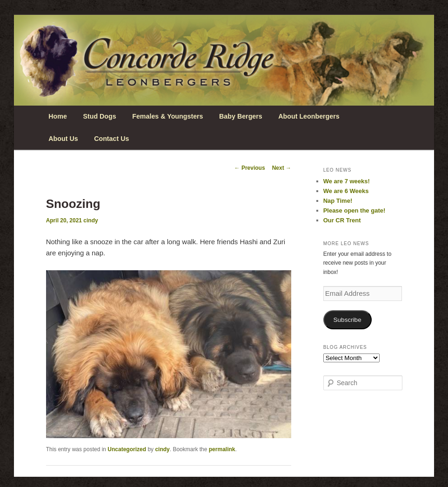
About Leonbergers (309, 116)
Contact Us (111, 139)
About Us (63, 139)
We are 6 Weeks (346, 191)
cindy (90, 220)
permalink (222, 449)
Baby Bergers (241, 116)
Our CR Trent (342, 220)
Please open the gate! (354, 210)
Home (58, 116)
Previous (250, 168)
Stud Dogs (99, 116)
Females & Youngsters (167, 116)
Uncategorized (127, 449)
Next (282, 168)
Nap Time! (338, 201)
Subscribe (348, 320)
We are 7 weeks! (347, 181)
